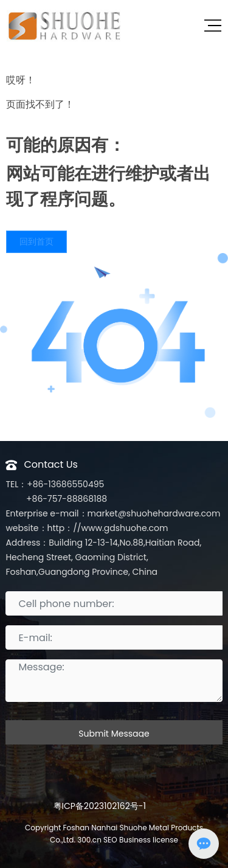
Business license (148, 840)
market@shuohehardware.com (154, 513)
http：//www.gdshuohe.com (108, 528)
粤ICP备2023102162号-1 (100, 806)
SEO (110, 840)
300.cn (89, 840)
